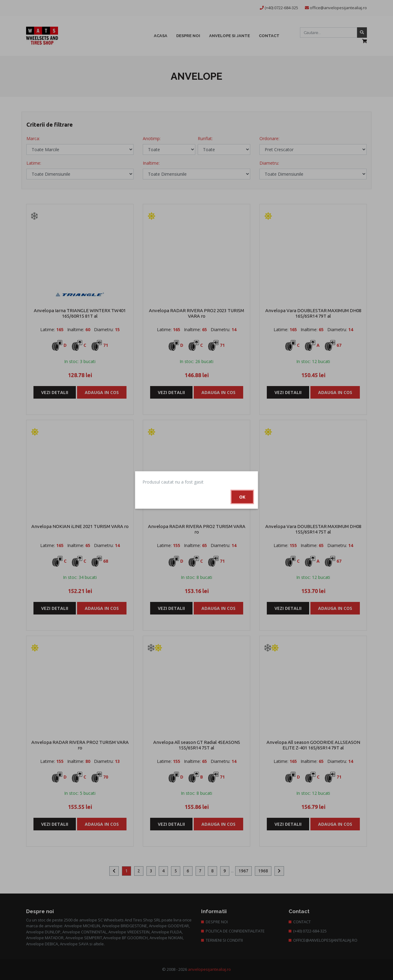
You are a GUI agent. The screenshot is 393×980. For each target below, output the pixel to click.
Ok (242, 497)
